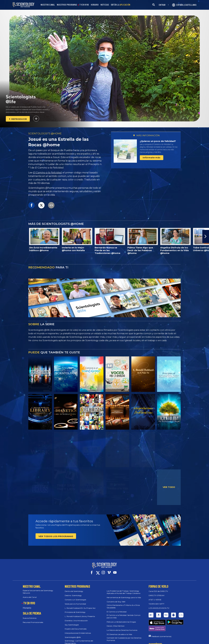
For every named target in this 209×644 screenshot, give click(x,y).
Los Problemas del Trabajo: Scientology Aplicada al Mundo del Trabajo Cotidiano (124, 589)
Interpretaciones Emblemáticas (78, 630)
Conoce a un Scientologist (75, 597)
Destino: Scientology (73, 593)
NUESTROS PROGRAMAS (67, 5)
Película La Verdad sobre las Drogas (121, 619)
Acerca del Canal (30, 595)
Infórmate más (152, 158)
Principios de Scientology (75, 610)
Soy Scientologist (72, 622)
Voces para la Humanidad (75, 601)
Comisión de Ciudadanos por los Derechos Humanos (124, 636)
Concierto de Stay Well (116, 599)
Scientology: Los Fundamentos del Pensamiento (79, 639)
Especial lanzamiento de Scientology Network (38, 589)
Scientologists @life (73, 635)
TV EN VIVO (84, 5)
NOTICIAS (105, 5)
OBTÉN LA (121, 5)
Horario (27, 605)
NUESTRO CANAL (48, 5)
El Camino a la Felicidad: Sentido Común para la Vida (124, 614)
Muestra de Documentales (76, 626)
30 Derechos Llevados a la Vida (119, 632)
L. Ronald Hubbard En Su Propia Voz (80, 605)
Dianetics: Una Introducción (76, 618)
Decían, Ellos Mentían (116, 623)
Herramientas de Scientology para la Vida (124, 595)
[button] (206, 236)
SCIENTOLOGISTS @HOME (45, 133)
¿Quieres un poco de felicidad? (158, 141)
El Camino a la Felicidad (47, 173)
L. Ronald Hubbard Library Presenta (80, 614)
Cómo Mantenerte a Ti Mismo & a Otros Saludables (123, 604)
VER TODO (169, 487)
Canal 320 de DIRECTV (158, 589)
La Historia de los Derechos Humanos (122, 628)
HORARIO (95, 5)
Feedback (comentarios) (161, 623)
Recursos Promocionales (33, 620)
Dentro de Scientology (74, 589)
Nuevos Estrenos (30, 615)
